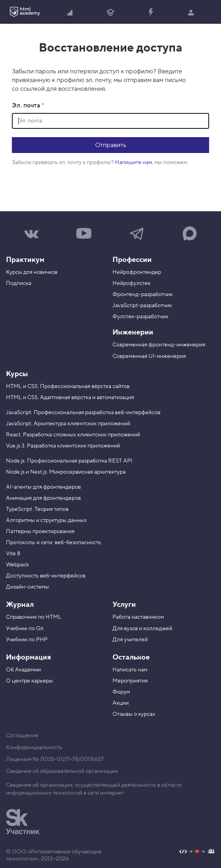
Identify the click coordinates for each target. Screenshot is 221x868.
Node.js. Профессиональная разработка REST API (69, 461)
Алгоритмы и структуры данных (46, 520)
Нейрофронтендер (137, 272)
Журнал (20, 605)
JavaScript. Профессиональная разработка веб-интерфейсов (83, 413)
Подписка (19, 283)
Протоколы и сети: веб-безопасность (53, 543)
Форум (121, 692)
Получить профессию (110, 13)
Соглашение (22, 736)
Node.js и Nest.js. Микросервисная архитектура (66, 472)
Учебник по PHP (27, 640)
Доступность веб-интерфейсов (46, 576)
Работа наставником (138, 617)
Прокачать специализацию (151, 13)
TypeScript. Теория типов (37, 509)
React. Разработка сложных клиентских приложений (73, 435)
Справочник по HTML (34, 617)
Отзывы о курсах (134, 714)
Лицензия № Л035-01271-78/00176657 (55, 759)
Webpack (17, 565)
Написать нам (130, 670)
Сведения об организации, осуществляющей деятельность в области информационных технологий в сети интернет (94, 789)
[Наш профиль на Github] (197, 852)
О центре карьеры (30, 681)
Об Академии (23, 670)
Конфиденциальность (34, 748)
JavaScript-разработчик (142, 306)
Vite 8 (13, 554)
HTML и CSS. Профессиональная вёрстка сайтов (68, 386)
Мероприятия (130, 681)
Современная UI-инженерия (149, 356)
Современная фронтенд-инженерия (159, 345)
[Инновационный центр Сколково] (23, 822)
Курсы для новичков (32, 272)
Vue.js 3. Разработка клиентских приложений (63, 446)
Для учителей (130, 640)
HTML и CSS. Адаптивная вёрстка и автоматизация (70, 398)
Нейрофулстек (131, 283)
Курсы (17, 374)
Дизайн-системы (28, 587)
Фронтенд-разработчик (143, 294)
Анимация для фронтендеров (43, 498)
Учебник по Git (25, 629)
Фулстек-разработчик (140, 317)
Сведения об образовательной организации (62, 771)
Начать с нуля (70, 13)
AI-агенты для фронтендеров (43, 487)
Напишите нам (133, 163)
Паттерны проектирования (40, 532)
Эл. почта (27, 105)
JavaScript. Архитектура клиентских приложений (68, 424)
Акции (121, 703)
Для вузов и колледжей (142, 629)
